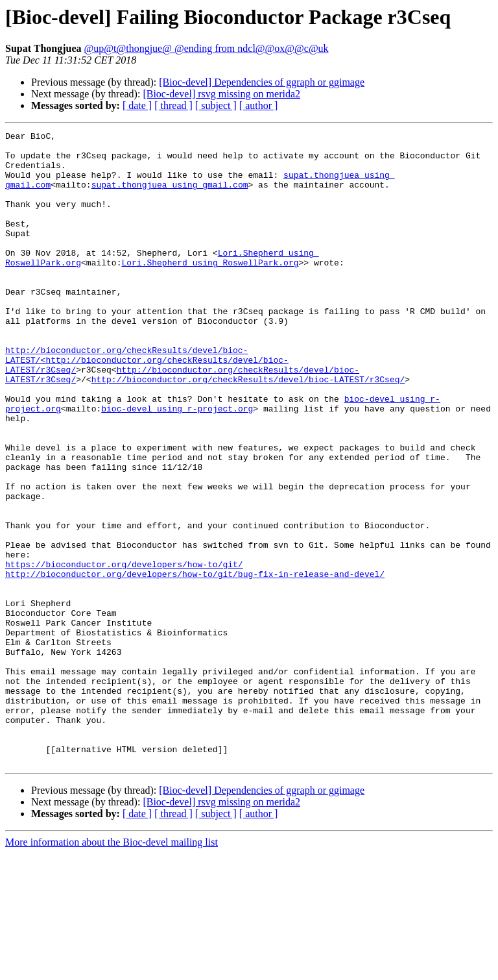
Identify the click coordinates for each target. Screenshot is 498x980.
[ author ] (259, 105)
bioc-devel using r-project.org (177, 465)
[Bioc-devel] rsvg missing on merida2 (221, 94)
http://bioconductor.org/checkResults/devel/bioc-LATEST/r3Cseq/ (248, 430)
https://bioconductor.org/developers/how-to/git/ (124, 652)
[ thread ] (173, 105)
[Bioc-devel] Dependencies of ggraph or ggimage (262, 82)
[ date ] (137, 105)
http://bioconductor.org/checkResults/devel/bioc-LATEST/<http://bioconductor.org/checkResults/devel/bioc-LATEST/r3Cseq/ (147, 406)
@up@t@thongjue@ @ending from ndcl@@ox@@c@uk (207, 48)
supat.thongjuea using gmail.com (170, 196)
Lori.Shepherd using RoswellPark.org (210, 289)
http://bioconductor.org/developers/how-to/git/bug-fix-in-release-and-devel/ (195, 663)
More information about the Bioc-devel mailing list (112, 969)
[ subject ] (216, 105)
